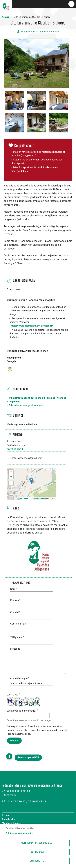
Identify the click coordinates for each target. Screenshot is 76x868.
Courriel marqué (19, 678)
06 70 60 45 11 (15, 449)
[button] (36, 63)
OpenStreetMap (38, 499)
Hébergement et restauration (36, 32)
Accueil (6, 17)
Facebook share (9, 756)
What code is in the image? (22, 711)
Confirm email (18, 624)
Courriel (14, 612)
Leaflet (24, 499)
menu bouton (71, 4)
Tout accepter (37, 861)
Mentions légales (11, 823)
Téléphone (16, 638)
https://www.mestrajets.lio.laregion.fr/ (32, 326)
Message (15, 649)
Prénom (14, 600)
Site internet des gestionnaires (26, 405)
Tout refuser (37, 852)
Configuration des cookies (37, 843)
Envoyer (14, 741)
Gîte (57, 32)
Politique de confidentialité (19, 833)
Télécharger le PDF (28, 758)
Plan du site (8, 820)
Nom (13, 589)
